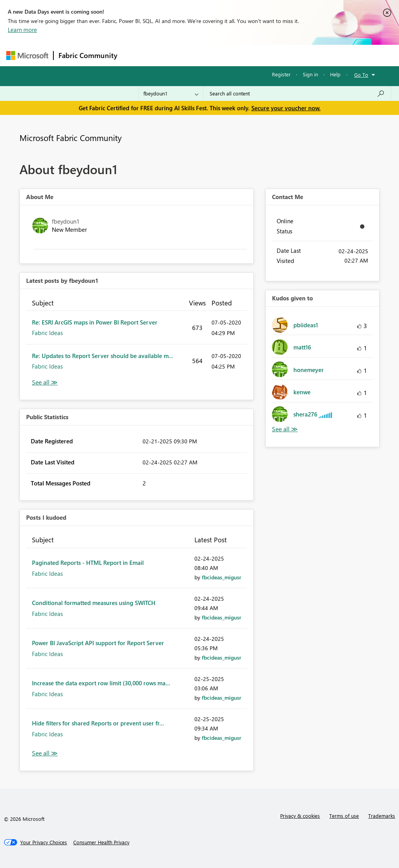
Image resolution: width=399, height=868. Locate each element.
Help (335, 74)
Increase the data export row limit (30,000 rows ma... (101, 683)
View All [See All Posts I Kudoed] (45, 753)
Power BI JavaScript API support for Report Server (98, 643)
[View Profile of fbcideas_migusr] (222, 577)
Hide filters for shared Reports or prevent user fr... (98, 723)
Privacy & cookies (300, 816)
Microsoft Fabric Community (71, 138)
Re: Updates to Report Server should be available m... (103, 356)
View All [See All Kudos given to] (285, 429)
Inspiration (169, 55)
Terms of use (344, 816)
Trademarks (382, 816)
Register (281, 74)
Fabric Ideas (47, 333)
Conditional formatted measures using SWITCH (94, 603)
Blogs (271, 55)
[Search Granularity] (171, 94)
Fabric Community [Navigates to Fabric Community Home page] (88, 55)
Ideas (201, 55)
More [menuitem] (297, 55)
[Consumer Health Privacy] (101, 842)
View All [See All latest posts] (45, 382)
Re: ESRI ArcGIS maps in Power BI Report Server (95, 322)
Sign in (310, 74)
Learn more (22, 30)
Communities (236, 55)
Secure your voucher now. (286, 108)
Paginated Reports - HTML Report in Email (88, 563)
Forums (135, 55)
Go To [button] (361, 75)
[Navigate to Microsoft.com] (27, 56)
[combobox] (297, 94)
